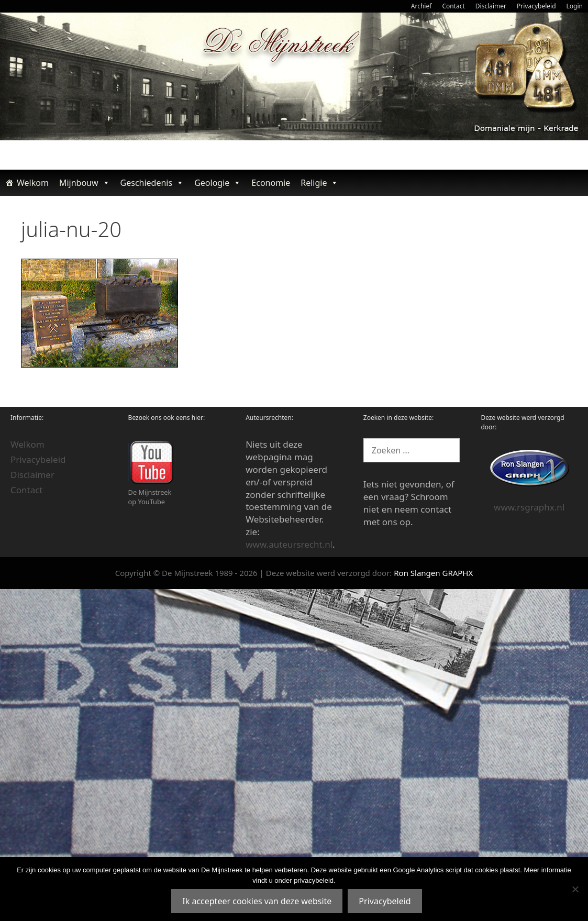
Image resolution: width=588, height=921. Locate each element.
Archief (421, 6)
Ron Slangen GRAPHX (433, 573)
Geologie (218, 183)
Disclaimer (491, 6)
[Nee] (575, 889)
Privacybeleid (536, 6)
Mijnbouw (85, 183)
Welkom (33, 183)
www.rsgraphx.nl (529, 507)
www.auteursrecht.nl (289, 544)
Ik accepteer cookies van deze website (257, 901)
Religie (319, 183)
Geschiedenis (152, 183)
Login (575, 6)
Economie (271, 183)
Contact (453, 6)
